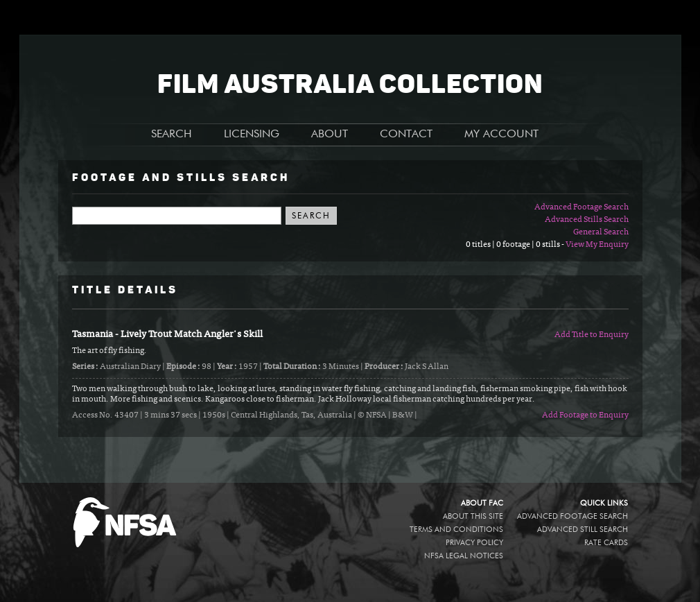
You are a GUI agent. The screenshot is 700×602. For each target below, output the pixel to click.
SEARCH (172, 135)
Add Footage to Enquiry (585, 415)
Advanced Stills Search (587, 220)
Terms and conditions (456, 530)
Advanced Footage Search (581, 207)
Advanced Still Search (583, 530)
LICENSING (252, 135)
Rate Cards (606, 543)
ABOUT (330, 135)
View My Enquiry (597, 245)
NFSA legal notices (464, 556)
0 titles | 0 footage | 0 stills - (516, 245)
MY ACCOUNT (501, 135)
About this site (473, 516)
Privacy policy (474, 543)
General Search (601, 232)
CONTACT (406, 135)
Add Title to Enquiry (592, 335)
